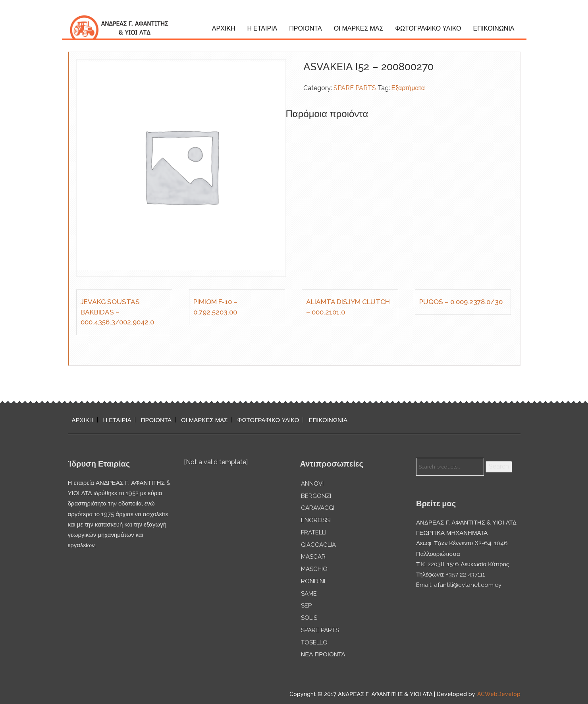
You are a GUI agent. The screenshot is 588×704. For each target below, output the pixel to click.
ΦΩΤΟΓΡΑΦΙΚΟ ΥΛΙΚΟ (428, 28)
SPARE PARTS (355, 88)
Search (499, 466)
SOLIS (309, 618)
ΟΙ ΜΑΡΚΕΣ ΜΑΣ (359, 28)
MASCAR (313, 557)
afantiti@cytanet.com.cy (468, 585)
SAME (309, 594)
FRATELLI (314, 532)
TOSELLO (314, 642)
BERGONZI (316, 496)
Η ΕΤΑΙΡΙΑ (262, 28)
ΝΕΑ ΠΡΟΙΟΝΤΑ (323, 654)
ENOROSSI (316, 520)
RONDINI (313, 581)
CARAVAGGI (318, 508)
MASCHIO (314, 569)
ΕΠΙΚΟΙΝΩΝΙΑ (494, 28)
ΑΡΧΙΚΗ (224, 28)
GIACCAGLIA (318, 545)
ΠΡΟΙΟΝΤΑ (305, 28)
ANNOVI (312, 484)
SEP (306, 606)
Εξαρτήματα (408, 88)
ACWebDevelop (499, 694)
